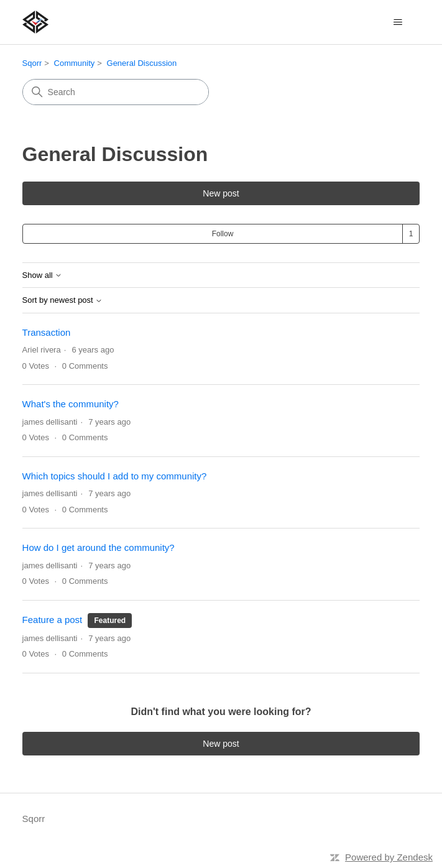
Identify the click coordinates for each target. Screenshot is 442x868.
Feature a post (53, 620)
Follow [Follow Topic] (223, 234)
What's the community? (71, 404)
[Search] (116, 92)
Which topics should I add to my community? (115, 476)
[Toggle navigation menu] (398, 22)
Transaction (47, 332)
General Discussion (142, 63)
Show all (43, 275)
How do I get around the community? (99, 547)
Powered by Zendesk (389, 857)
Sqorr (32, 63)
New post (221, 193)
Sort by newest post (63, 300)
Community (75, 63)
